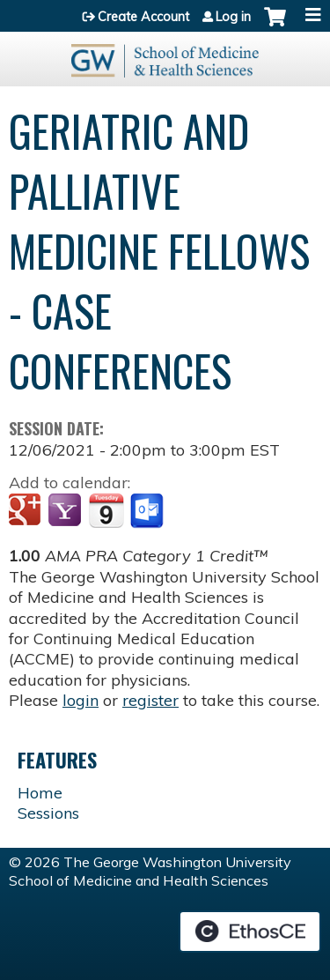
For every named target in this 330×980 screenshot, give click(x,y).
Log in (233, 17)
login (81, 700)
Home (40, 793)
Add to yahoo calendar (66, 511)
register (150, 700)
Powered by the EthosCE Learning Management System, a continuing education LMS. (250, 932)
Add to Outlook (148, 511)
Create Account (143, 17)
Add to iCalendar (106, 510)
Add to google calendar (27, 511)
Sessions (48, 813)
